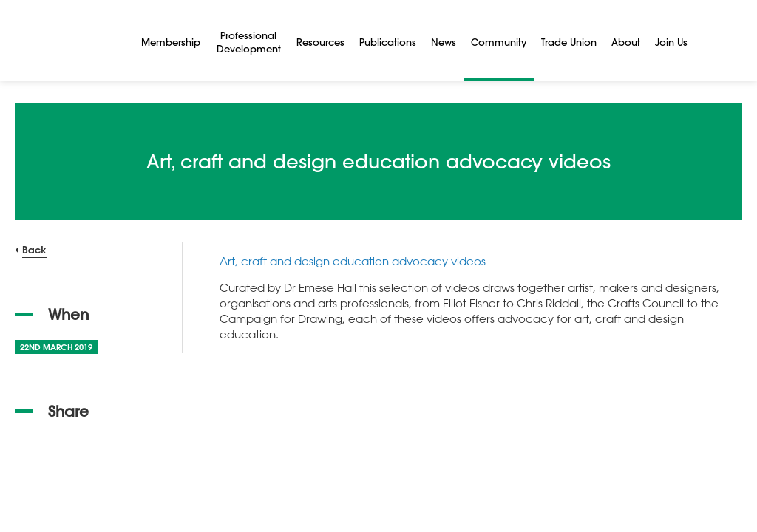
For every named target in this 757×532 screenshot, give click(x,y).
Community (499, 42)
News (444, 42)
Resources (320, 42)
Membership (171, 42)
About (626, 42)
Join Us (671, 42)
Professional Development (249, 42)
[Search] (713, 41)
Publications (388, 42)
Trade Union (569, 42)
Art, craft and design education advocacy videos (353, 261)
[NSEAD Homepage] (67, 41)
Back (34, 249)
